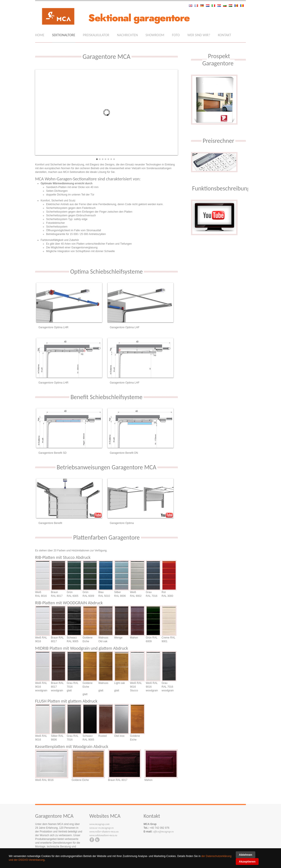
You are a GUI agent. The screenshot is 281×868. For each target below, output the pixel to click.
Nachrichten (127, 35)
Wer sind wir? (199, 35)
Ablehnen (246, 855)
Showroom (155, 35)
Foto (176, 35)
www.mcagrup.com (99, 824)
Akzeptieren (247, 862)
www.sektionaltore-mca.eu (103, 835)
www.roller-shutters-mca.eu (104, 832)
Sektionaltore (64, 35)
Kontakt (224, 35)
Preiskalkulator (96, 35)
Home (40, 35)
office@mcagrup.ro (163, 832)
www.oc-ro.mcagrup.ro (102, 828)
